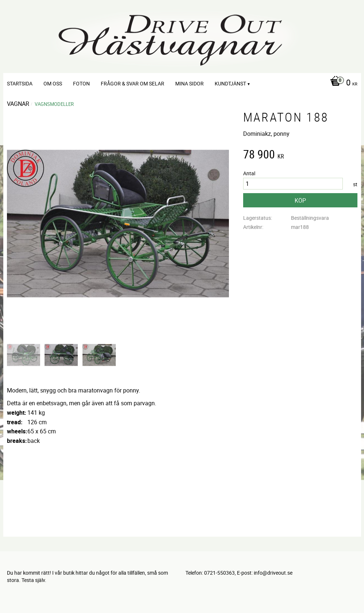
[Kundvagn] (342, 83)
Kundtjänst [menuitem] (230, 83)
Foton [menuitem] (81, 83)
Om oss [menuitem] (53, 83)
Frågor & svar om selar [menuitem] (133, 83)
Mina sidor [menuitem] (189, 83)
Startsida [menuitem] (20, 83)
